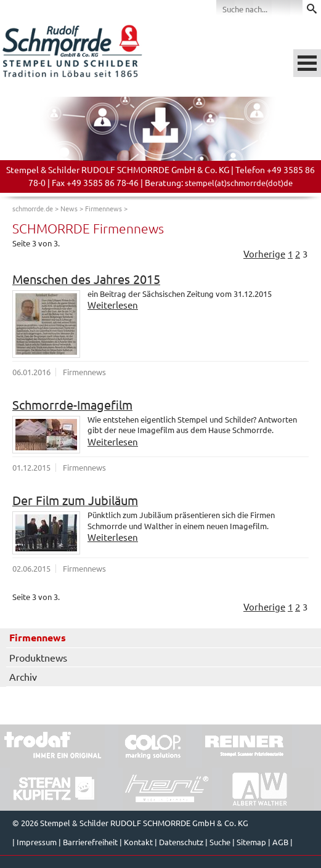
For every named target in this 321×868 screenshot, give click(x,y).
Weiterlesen (113, 305)
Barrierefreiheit (90, 842)
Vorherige (264, 254)
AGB (280, 842)
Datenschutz (181, 842)
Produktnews (38, 657)
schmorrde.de (33, 208)
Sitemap (251, 842)
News (69, 208)
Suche (220, 842)
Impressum (37, 842)
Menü (307, 63)
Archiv (23, 676)
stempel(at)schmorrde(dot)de (239, 183)
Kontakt (138, 842)
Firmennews (104, 208)
